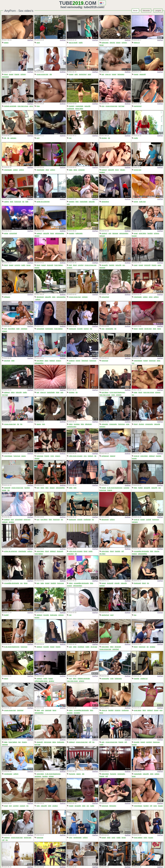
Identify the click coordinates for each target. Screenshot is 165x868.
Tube (71, 3)
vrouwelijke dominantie (141, 551)
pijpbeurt (7, 392)
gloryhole (7, 361)
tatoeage (115, 233)
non (70, 138)
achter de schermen (43, 202)
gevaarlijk (105, 265)
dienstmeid (40, 297)
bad (103, 74)
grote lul (137, 456)
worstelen (77, 713)
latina (75, 170)
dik (5, 138)
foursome (72, 774)
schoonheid (13, 233)
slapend (113, 456)
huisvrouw (18, 202)
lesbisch (104, 170)
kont (70, 265)
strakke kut (144, 679)
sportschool (83, 74)
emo (103, 106)
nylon (113, 395)
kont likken (12, 329)
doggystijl (143, 74)
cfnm (71, 838)
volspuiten (105, 424)
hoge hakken (59, 265)
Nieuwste (146, 11)
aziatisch (104, 233)
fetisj (77, 202)
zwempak (48, 710)
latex (47, 488)
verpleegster (8, 774)
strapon (5, 331)
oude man (142, 202)
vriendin (80, 520)
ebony (6, 679)
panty (159, 265)
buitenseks (105, 43)
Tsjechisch (85, 361)
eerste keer (138, 170)
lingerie (17, 74)
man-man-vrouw (23, 106)
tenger (102, 45)
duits (76, 74)
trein (44, 424)
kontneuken (49, 329)
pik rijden (102, 554)
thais (38, 106)
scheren (124, 43)
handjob (150, 233)
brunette (80, 329)
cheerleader (8, 170)
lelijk (27, 202)
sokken (15, 170)
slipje (47, 170)
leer (20, 742)
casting (6, 202)
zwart (136, 265)
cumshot (17, 265)
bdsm (71, 424)
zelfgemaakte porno (41, 681)
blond (6, 74)
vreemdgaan (138, 361)
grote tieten (143, 233)
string (31, 106)
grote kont (27, 520)
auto (70, 647)
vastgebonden (72, 427)
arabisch (72, 361)
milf (123, 551)
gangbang (38, 776)
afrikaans (7, 297)
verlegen (85, 297)
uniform (22, 170)
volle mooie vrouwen (76, 456)
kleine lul (137, 43)
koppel (11, 74)
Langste (158, 11)
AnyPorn (30, 40)
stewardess (105, 202)
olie (51, 74)
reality (81, 43)
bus (135, 615)
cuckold (148, 520)
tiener (117, 170)
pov (124, 265)
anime (136, 202)
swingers (13, 138)
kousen (134, 236)
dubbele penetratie (10, 106)
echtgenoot (105, 456)
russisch (22, 806)
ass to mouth (73, 43)
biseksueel (73, 329)
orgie (128, 424)
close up (108, 74)
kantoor (86, 329)
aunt (38, 138)
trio (91, 329)
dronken (104, 138)
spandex (70, 713)
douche (157, 551)
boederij (72, 106)
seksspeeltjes (60, 233)
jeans (47, 361)
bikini (112, 647)
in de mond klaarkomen (117, 392)
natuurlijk (87, 106)
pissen (118, 43)
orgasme (118, 710)
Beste (135, 11)
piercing (112, 43)
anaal (136, 233)
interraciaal (48, 742)
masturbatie (79, 106)
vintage (51, 776)
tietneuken (5, 77)
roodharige (70, 109)
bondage (77, 424)
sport (38, 43)
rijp (8, 138)
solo (68, 204)
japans (6, 43)
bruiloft (6, 615)
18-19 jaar (94, 647)
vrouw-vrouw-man (42, 74)
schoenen (81, 170)
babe (71, 170)
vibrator (122, 170)
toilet (13, 361)
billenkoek (88, 424)
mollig (136, 138)
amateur (102, 172)
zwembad (24, 329)
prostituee (81, 647)
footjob (140, 488)
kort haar (121, 106)
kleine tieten (79, 109)
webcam (102, 236)
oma (103, 329)
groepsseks (109, 329)
